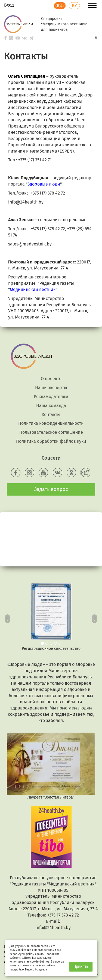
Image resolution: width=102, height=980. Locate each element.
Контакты (51, 415)
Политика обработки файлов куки (51, 441)
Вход (9, 5)
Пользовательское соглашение (51, 432)
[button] (8, 617)
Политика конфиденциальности (51, 423)
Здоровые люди (44, 184)
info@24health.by (53, 928)
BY (74, 6)
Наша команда (51, 406)
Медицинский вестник (33, 289)
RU (60, 6)
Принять (81, 967)
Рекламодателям (51, 397)
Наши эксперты (51, 388)
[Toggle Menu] (92, 5)
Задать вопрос (51, 489)
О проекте (51, 379)
